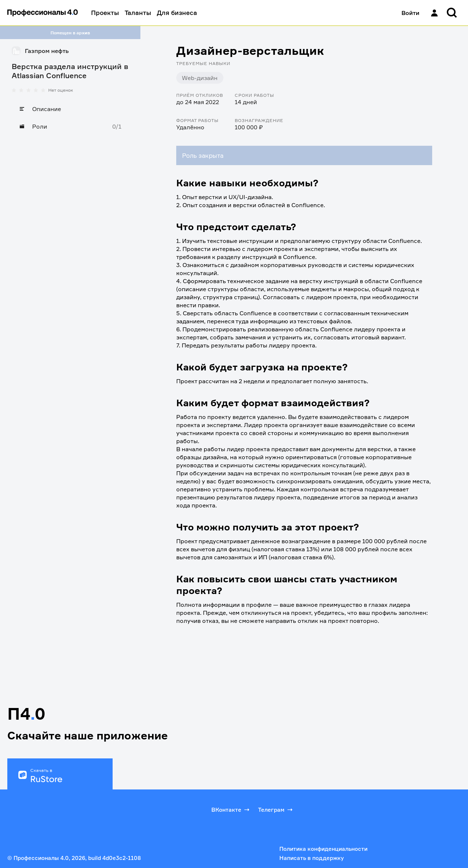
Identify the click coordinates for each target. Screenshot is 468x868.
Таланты (138, 13)
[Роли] (70, 126)
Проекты (105, 13)
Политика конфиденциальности (323, 849)
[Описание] (70, 109)
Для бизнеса (177, 13)
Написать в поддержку (312, 858)
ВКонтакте (231, 810)
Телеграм (276, 810)
